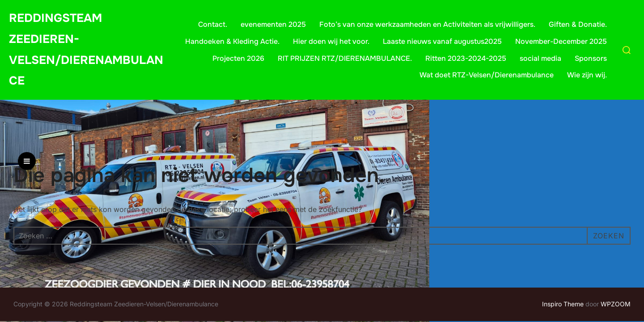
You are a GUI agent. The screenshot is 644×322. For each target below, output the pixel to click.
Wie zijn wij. (587, 75)
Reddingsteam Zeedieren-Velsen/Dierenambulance (86, 49)
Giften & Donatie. (578, 24)
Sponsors (591, 58)
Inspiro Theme (563, 304)
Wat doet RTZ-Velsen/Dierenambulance (487, 75)
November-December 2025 (561, 41)
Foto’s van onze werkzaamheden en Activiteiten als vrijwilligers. (427, 24)
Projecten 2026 (238, 58)
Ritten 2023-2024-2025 (466, 58)
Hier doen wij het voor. (331, 41)
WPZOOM (616, 304)
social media (540, 58)
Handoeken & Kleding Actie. (232, 41)
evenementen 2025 (273, 24)
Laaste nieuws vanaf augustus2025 (442, 41)
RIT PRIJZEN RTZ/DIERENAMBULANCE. (345, 58)
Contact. (213, 24)
